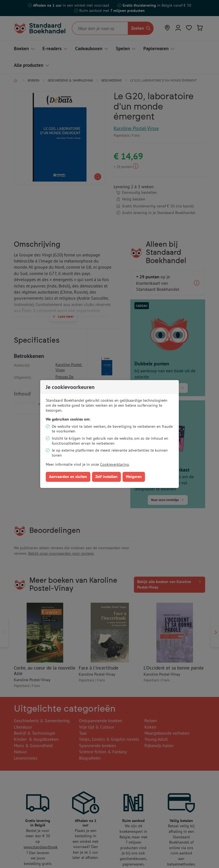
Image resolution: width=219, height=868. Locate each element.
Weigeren (134, 477)
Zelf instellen (106, 477)
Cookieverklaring (114, 464)
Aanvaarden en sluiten (68, 477)
